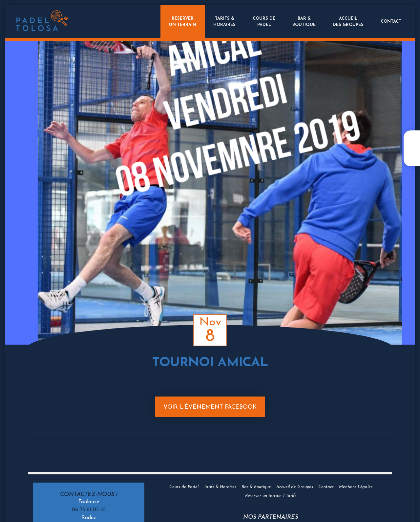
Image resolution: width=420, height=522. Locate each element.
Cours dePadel (264, 22)
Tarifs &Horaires (224, 22)
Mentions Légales (356, 487)
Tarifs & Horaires (220, 487)
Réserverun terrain (183, 22)
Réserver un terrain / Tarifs (271, 496)
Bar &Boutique (304, 22)
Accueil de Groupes (295, 487)
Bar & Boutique (256, 487)
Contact (391, 22)
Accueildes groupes (348, 22)
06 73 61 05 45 (89, 510)
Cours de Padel (184, 487)
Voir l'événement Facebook (210, 407)
